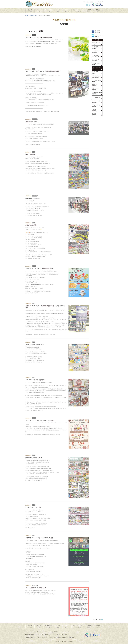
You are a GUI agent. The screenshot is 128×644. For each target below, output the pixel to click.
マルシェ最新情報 (94, 110)
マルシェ (67, 11)
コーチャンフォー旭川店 (96, 68)
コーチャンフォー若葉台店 (96, 48)
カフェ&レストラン (78, 11)
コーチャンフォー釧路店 (96, 64)
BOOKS (39, 11)
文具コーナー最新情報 (95, 89)
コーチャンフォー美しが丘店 (96, 60)
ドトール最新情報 (96, 97)
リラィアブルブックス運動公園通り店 (97, 77)
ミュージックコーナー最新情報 (97, 93)
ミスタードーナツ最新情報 (96, 102)
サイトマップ (100, 2)
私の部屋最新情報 (94, 114)
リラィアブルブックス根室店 (97, 81)
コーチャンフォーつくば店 (96, 43)
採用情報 (98, 11)
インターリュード (71, 638)
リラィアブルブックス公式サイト (55, 638)
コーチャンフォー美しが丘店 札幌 (32, 636)
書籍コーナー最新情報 (95, 85)
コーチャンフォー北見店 (96, 72)
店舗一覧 (30, 11)
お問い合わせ (94, 2)
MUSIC (58, 11)
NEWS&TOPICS (87, 2)
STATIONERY (48, 11)
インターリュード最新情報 (96, 106)
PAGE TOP (98, 620)
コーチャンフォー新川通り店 (96, 52)
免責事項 (56, 632)
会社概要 (89, 11)
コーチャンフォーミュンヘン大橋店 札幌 (60, 634)
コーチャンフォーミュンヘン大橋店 (96, 56)
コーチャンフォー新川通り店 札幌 (44, 634)
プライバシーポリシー (66, 632)
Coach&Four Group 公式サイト (31, 634)
